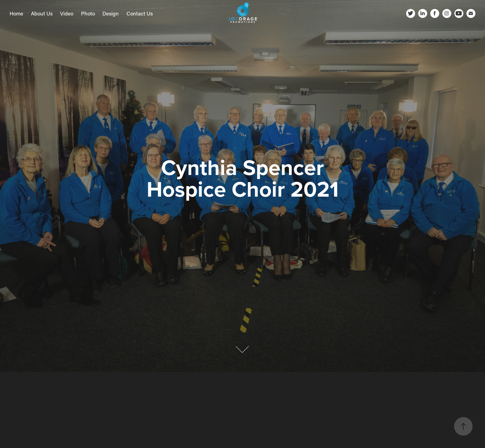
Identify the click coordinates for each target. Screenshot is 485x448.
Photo (88, 13)
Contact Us (140, 13)
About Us (42, 13)
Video (67, 13)
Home (16, 13)
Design (111, 13)
